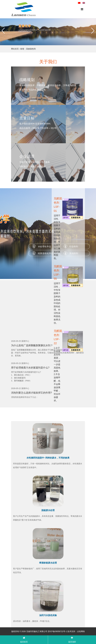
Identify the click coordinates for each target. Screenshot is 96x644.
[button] (3, 31)
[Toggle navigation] (82, 9)
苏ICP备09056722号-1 (57, 631)
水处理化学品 (44, 247)
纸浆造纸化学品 (46, 253)
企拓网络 (81, 631)
